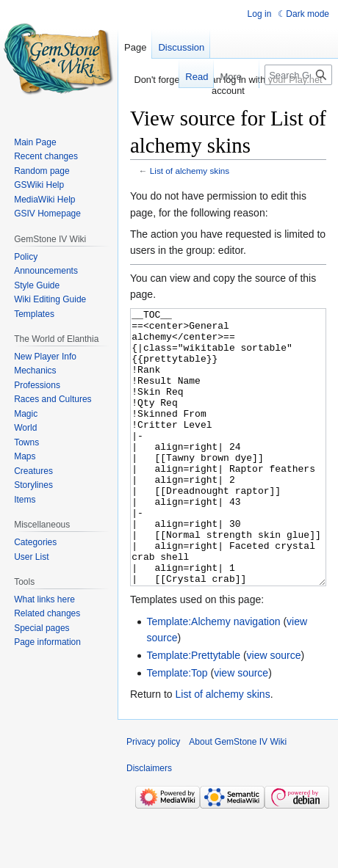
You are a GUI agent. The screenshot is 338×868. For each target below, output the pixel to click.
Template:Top (177, 728)
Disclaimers (149, 823)
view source (274, 710)
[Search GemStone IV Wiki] (298, 75)
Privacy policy (153, 797)
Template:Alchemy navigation (213, 676)
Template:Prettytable (193, 710)
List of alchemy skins (190, 171)
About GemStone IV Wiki (238, 797)
